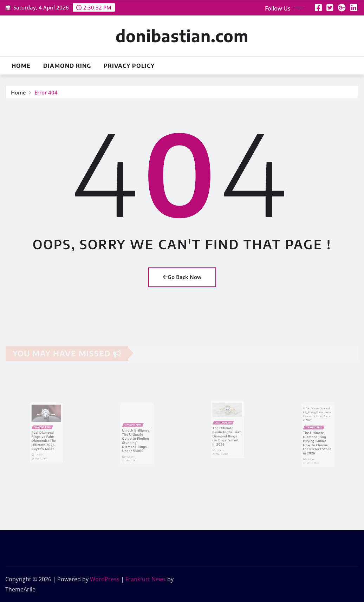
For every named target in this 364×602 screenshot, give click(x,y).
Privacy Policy (129, 66)
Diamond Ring (67, 66)
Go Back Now (182, 277)
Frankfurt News (146, 579)
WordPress (105, 579)
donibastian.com (182, 36)
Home (21, 66)
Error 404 (46, 93)
